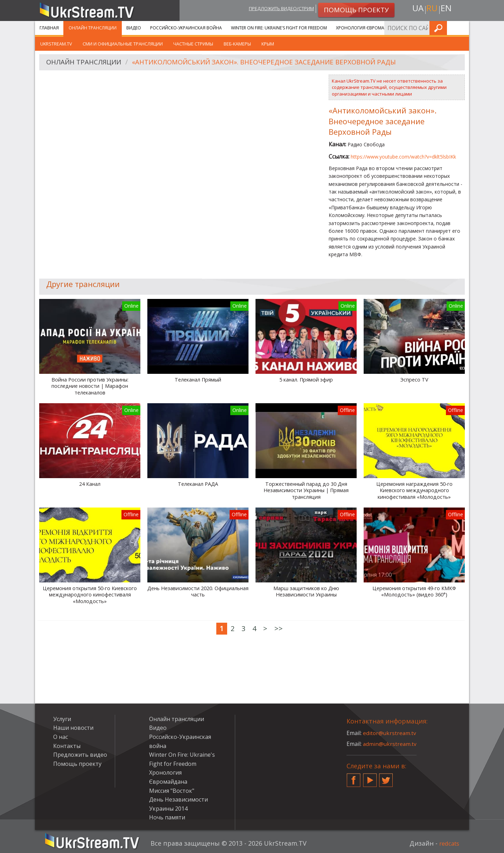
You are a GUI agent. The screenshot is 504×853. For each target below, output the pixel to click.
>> (279, 628)
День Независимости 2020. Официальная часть (198, 592)
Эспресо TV (414, 380)
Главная (49, 28)
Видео (134, 28)
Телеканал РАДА (198, 484)
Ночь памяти (167, 817)
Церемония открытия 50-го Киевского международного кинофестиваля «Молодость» (90, 595)
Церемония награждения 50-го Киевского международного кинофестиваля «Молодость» (414, 491)
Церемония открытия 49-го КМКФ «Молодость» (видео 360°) (414, 592)
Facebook (353, 777)
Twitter (386, 777)
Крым (268, 44)
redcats (448, 843)
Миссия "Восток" (172, 791)
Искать (462, 28)
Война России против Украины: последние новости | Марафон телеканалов (90, 386)
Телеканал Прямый (198, 380)
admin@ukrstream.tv (390, 744)
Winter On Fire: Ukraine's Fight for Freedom (279, 28)
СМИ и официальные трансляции (123, 44)
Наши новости (73, 728)
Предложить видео (80, 755)
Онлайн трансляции (93, 28)
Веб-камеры (237, 44)
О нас (61, 737)
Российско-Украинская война (186, 28)
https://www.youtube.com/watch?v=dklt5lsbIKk (403, 157)
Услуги (416, 28)
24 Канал (90, 484)
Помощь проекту (77, 764)
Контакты (67, 746)
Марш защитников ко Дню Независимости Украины (306, 592)
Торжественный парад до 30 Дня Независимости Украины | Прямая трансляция (306, 491)
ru (432, 9)
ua (416, 9)
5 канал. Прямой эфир (306, 380)
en (448, 9)
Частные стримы (193, 44)
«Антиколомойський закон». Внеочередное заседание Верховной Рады (278, 62)
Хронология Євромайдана (368, 28)
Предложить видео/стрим (275, 9)
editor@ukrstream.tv (390, 733)
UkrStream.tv (56, 44)
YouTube (370, 777)
